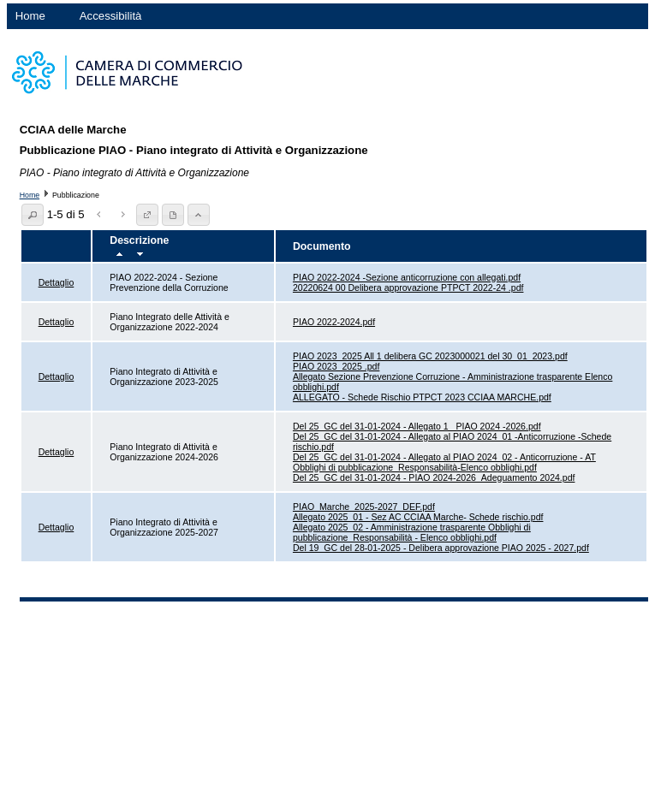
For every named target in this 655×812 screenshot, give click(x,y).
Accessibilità (111, 16)
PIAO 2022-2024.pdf (334, 322)
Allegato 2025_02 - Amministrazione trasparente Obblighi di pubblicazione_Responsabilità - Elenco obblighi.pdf (412, 532)
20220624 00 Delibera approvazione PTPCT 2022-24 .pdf (408, 287)
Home (30, 16)
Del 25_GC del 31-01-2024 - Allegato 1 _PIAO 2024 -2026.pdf (417, 426)
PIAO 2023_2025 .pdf (336, 366)
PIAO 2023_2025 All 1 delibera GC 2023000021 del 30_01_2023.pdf (430, 356)
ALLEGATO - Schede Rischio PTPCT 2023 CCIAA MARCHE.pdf (422, 397)
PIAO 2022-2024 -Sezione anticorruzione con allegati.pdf (407, 277)
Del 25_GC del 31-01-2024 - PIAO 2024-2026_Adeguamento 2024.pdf (434, 477)
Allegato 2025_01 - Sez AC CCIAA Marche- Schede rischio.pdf (418, 517)
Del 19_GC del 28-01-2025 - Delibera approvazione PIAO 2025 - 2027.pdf (441, 548)
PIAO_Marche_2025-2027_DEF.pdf (364, 507)
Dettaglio (57, 282)
